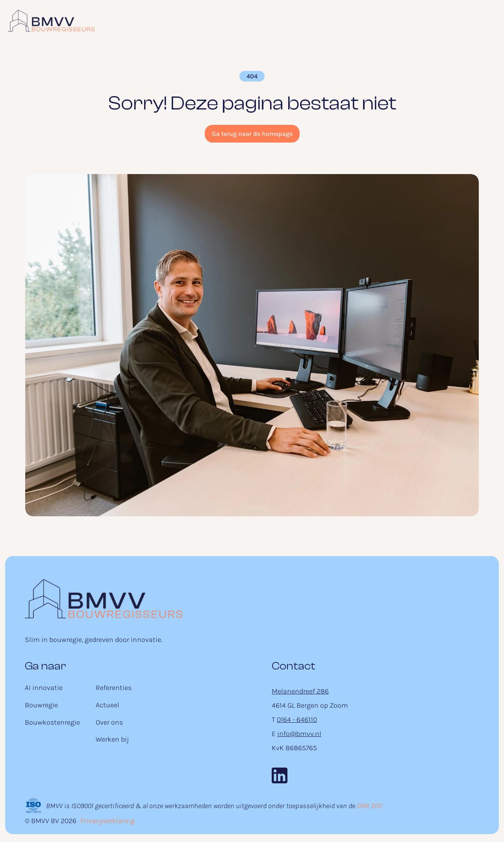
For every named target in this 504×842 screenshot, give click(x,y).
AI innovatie (44, 688)
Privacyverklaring (107, 821)
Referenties (114, 688)
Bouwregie (41, 705)
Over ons (109, 722)
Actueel (107, 705)
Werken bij (112, 739)
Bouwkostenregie (52, 722)
